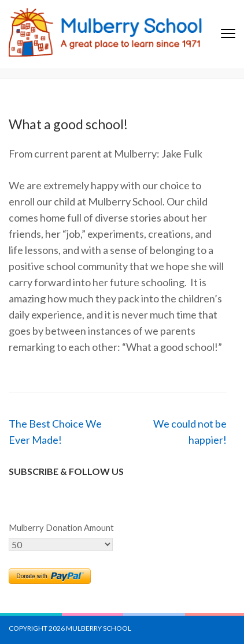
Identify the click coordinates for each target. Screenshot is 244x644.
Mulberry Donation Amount (61, 528)
